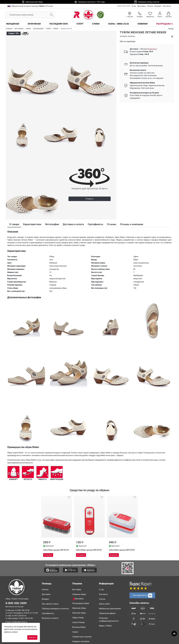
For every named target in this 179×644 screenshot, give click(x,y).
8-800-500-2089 (16, 603)
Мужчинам (34, 24)
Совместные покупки (82, 637)
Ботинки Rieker (79, 627)
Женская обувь (79, 613)
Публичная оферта (107, 613)
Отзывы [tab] (112, 224)
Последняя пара (59, 24)
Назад (171, 29)
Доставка (142, 6)
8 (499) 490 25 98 (22, 610)
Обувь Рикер (78, 618)
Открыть (89, 199)
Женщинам (13, 24)
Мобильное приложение (110, 609)
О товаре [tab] (14, 224)
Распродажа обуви (81, 603)
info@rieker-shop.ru (20, 622)
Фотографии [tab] (52, 224)
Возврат (158, 6)
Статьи (102, 599)
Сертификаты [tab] (95, 224)
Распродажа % (165, 24)
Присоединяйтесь (142, 595)
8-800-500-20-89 (124, 6)
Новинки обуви (79, 594)
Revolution (78, 599)
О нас (134, 6)
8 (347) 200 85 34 (19, 616)
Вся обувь (77, 590)
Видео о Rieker (106, 626)
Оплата (150, 6)
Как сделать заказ (50, 604)
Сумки (96, 24)
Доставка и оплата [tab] (73, 224)
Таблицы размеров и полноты (55, 609)
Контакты (167, 6)
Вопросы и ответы (50, 618)
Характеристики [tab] (32, 224)
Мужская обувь (79, 608)
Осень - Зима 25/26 (118, 24)
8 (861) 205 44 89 (26, 618)
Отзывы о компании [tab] (132, 224)
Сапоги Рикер (79, 622)
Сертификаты (48, 613)
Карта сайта (104, 604)
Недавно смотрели (81, 641)
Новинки (143, 24)
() (152, 49)
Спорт (80, 24)
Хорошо (32, 637)
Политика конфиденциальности (109, 620)
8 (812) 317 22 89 (31, 613)
